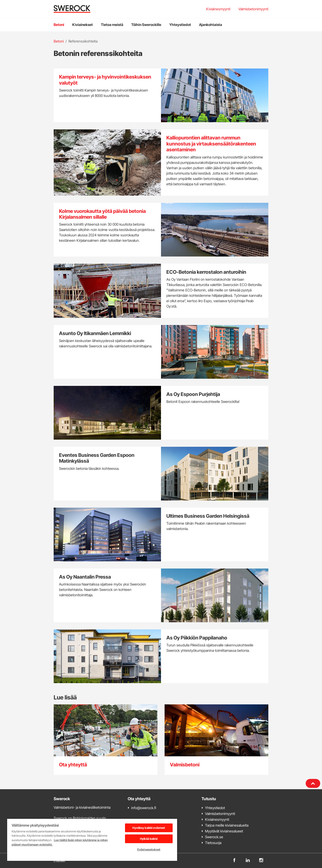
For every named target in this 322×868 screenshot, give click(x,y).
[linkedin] (248, 860)
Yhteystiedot (180, 25)
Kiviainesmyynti (218, 9)
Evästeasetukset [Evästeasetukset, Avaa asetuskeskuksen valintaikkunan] (149, 849)
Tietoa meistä (112, 25)
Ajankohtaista (211, 25)
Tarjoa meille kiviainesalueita (227, 825)
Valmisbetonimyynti (253, 9)
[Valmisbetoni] (216, 740)
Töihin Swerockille (146, 25)
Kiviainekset (83, 25)
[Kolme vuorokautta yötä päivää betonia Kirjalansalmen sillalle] (161, 230)
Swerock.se (214, 837)
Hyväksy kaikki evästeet (149, 828)
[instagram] (261, 860)
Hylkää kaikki (149, 839)
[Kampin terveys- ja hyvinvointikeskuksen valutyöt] (161, 95)
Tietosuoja (213, 843)
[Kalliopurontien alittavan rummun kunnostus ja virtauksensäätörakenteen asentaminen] (161, 162)
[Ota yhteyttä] (106, 740)
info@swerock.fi (144, 808)
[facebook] (234, 860)
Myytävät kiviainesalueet (224, 831)
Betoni (59, 25)
